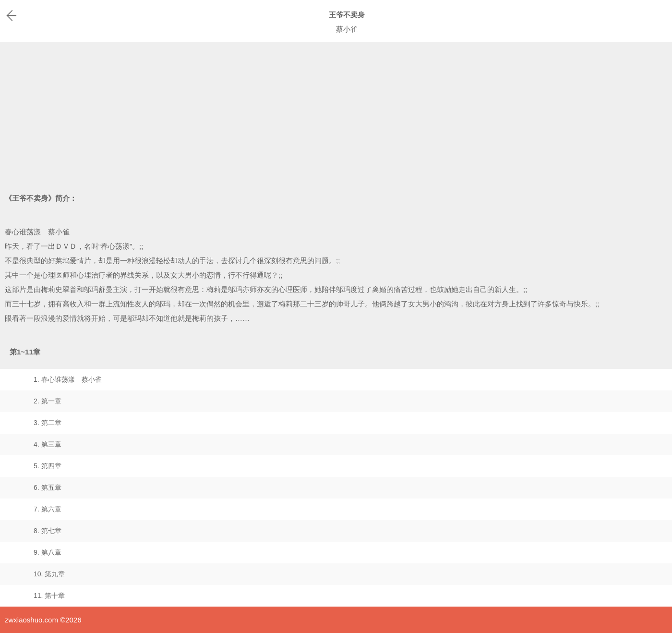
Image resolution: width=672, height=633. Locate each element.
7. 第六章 (48, 509)
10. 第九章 (49, 574)
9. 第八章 (48, 552)
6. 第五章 (48, 487)
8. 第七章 (48, 531)
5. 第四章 (48, 466)
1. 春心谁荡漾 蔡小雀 (68, 379)
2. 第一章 (48, 401)
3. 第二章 (48, 423)
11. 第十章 (49, 596)
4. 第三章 (48, 444)
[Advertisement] (336, 114)
